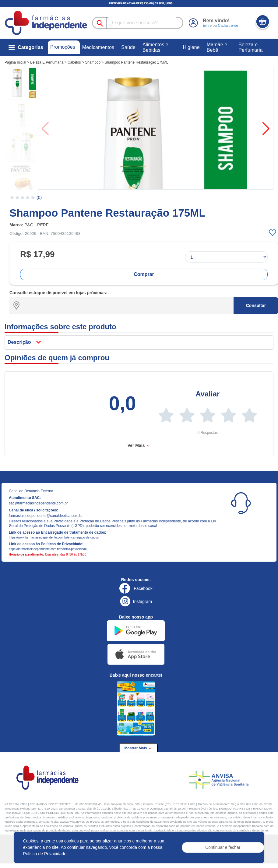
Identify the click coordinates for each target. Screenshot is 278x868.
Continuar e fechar (223, 847)
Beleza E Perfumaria (47, 62)
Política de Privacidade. (45, 854)
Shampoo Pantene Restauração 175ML (137, 62)
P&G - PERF (36, 225)
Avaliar (208, 394)
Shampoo (93, 62)
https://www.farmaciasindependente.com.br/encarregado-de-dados (54, 537)
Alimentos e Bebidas (155, 47)
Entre (207, 26)
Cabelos (74, 62)
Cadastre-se (228, 26)
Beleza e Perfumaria (250, 47)
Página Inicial (15, 62)
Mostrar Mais (138, 748)
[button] (21, 83)
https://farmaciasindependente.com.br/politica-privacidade (48, 549)
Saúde (128, 47)
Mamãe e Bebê (217, 47)
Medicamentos (98, 47)
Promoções (63, 47)
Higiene (191, 47)
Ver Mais (139, 445)
